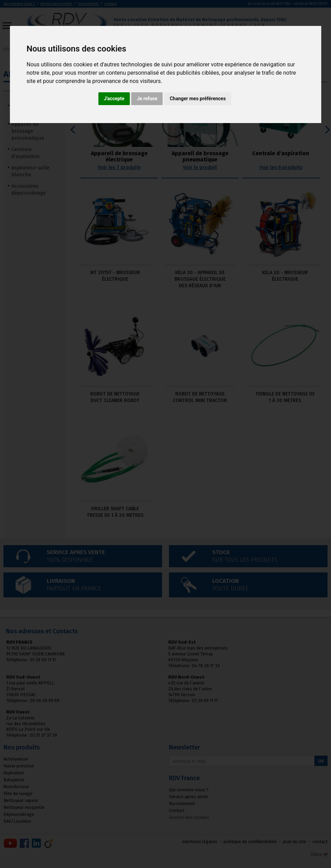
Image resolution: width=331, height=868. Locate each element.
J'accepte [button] (114, 99)
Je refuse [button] (147, 99)
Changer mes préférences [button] (198, 99)
